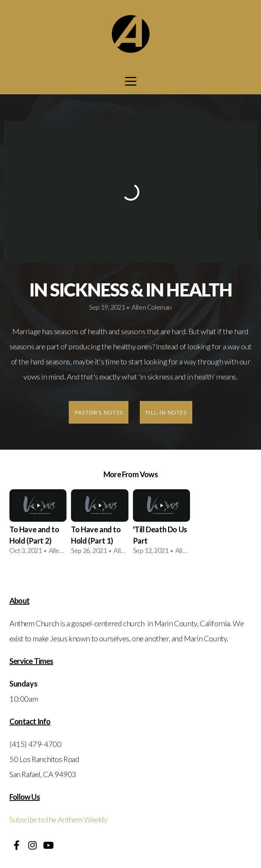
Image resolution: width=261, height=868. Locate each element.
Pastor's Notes (99, 412)
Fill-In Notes (166, 412)
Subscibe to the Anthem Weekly (58, 819)
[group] (38, 525)
